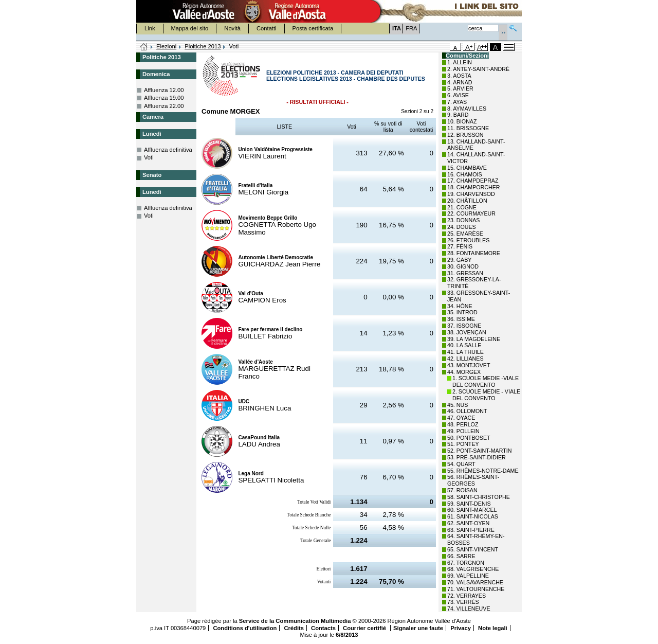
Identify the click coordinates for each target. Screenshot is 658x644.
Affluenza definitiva (168, 150)
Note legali (493, 628)
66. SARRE (461, 556)
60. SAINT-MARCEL (472, 510)
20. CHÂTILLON (467, 201)
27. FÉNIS (460, 246)
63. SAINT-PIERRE (471, 530)
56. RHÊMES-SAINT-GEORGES (473, 480)
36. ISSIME (461, 319)
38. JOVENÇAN (467, 332)
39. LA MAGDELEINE (474, 339)
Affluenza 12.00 (164, 90)
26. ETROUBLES (468, 240)
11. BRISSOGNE (468, 128)
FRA (411, 28)
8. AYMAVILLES (467, 109)
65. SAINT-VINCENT (473, 549)
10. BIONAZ (462, 121)
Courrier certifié (365, 628)
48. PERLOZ (463, 424)
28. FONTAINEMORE (474, 253)
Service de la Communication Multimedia (295, 621)
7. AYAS (457, 102)
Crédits (294, 628)
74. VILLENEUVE (469, 609)
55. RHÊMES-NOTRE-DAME (483, 471)
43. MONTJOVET (469, 365)
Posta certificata (313, 28)
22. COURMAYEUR (471, 213)
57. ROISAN (462, 490)
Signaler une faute (418, 628)
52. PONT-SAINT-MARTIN (479, 451)
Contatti (267, 28)
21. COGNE (462, 207)
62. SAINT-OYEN (468, 523)
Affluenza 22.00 (164, 106)
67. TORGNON (466, 563)
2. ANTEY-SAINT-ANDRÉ (478, 69)
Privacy (461, 628)
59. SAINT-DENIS (469, 504)
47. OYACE (461, 418)
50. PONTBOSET (469, 438)
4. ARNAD (460, 82)
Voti (149, 157)
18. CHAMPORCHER (473, 187)
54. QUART (461, 464)
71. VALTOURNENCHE (476, 589)
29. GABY (459, 260)
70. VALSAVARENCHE (475, 582)
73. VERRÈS (463, 602)
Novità (232, 28)
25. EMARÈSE (465, 234)
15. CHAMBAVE (467, 168)
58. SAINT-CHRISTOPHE (479, 497)
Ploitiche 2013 (203, 46)
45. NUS (458, 405)
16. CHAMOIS (465, 174)
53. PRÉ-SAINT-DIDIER (477, 457)
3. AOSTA (459, 76)
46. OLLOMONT (467, 411)
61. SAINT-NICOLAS (473, 516)
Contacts (323, 628)
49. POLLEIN (463, 431)
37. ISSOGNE (464, 326)
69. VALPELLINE (468, 576)
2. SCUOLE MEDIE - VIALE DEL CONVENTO (486, 395)
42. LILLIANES (465, 359)
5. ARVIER (460, 88)
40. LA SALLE (464, 345)
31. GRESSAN (465, 273)
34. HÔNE (460, 306)
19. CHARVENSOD (471, 194)
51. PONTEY (463, 444)
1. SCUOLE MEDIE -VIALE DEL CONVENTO (486, 381)
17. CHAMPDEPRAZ (473, 181)
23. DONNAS (463, 220)
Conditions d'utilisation (245, 628)
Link (150, 28)
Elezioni (166, 46)
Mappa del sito (190, 28)
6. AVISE (458, 95)
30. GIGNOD (463, 266)
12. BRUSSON (465, 135)
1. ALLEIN (460, 62)
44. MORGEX (464, 372)
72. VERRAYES (467, 596)
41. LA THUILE (465, 352)
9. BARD (458, 115)
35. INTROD (462, 312)
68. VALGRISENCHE (473, 569)
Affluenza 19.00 (164, 98)
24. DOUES (462, 227)
